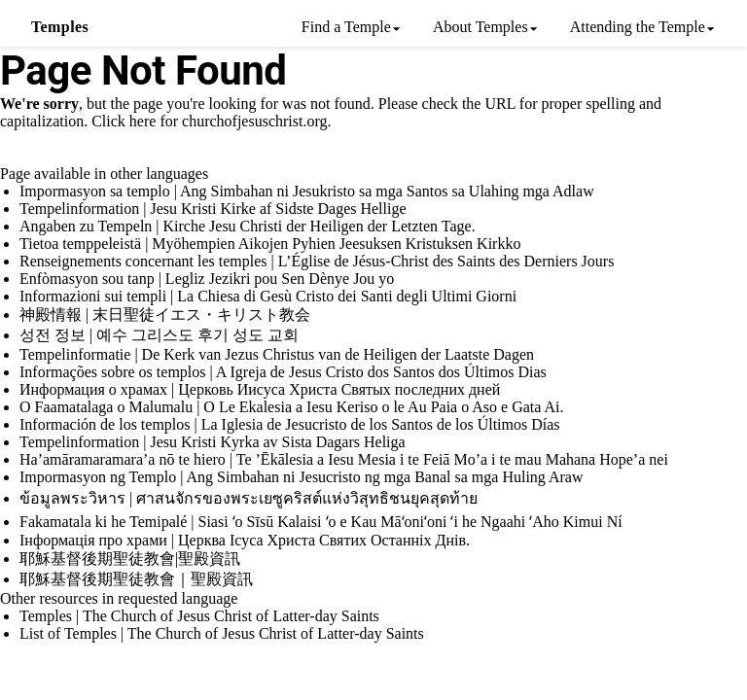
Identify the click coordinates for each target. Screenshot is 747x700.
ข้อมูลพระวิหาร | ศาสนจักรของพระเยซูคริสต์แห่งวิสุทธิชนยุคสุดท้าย (249, 498)
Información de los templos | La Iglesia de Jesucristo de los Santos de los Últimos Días (290, 424)
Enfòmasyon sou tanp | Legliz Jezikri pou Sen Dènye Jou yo (207, 279)
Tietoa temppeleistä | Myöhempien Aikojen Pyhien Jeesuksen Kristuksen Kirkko (270, 244)
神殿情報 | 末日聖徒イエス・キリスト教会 (165, 315)
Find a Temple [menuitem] (346, 27)
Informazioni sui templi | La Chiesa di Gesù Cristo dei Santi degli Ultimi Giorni (268, 296)
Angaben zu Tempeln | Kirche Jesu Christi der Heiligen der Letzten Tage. (248, 226)
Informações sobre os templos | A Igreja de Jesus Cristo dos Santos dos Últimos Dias (283, 372)
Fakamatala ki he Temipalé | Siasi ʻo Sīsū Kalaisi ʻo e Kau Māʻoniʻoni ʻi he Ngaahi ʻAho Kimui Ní (321, 522)
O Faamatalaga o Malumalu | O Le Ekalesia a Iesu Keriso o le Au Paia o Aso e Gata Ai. (292, 407)
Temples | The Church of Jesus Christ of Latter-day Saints (199, 616)
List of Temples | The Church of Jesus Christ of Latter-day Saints (222, 633)
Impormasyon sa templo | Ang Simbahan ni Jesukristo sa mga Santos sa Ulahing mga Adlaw (307, 191)
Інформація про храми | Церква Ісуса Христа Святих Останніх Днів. (245, 540)
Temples (60, 27)
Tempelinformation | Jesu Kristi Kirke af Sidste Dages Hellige (213, 209)
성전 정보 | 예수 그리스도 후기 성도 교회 (159, 335)
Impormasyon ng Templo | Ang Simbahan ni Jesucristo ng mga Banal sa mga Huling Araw (302, 477)
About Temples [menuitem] (480, 27)
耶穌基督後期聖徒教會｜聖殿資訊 (136, 579)
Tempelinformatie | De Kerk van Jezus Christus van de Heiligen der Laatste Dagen (277, 354)
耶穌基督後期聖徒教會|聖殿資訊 (130, 559)
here (143, 121)
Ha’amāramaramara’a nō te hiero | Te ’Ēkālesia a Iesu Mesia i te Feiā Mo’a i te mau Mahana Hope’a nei (344, 459)
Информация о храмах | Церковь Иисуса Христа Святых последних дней (260, 389)
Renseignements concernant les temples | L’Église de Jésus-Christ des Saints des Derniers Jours (317, 261)
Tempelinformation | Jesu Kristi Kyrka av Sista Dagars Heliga (213, 442)
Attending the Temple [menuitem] (638, 27)
